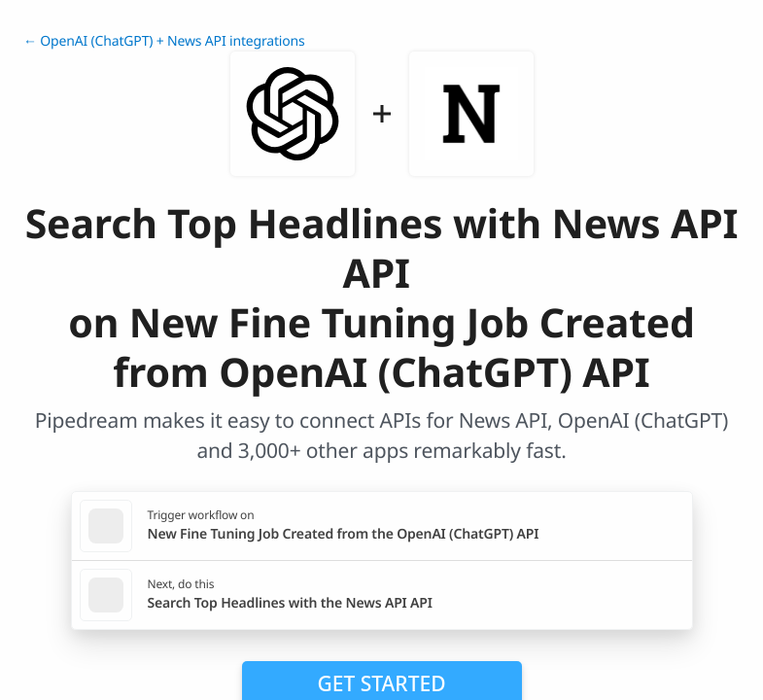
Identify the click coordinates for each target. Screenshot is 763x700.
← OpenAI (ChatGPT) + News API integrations (164, 41)
